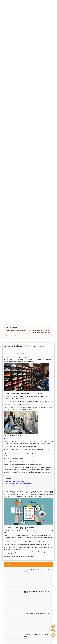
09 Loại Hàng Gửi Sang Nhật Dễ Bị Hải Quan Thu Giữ (37, 613)
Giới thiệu (16, 3)
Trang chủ (9, 3)
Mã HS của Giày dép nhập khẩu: (43, 331)
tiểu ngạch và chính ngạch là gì (20, 486)
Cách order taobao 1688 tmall (16, 484)
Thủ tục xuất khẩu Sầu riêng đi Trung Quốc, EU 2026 (37, 570)
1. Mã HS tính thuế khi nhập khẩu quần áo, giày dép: (19, 330)
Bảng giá (31, 3)
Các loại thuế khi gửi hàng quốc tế (16, 481)
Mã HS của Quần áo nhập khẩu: (43, 333)
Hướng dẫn (46, 3)
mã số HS (16, 397)
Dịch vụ (23, 3)
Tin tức (39, 3)
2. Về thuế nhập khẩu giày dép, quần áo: (16, 336)
